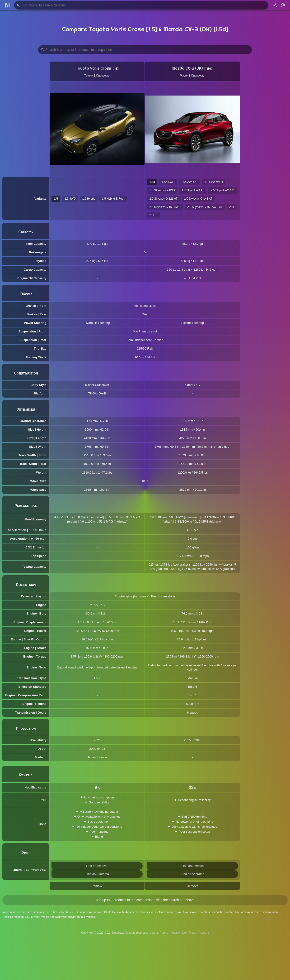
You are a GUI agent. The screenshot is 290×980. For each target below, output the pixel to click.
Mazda (184, 75)
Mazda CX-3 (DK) (188, 68)
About (154, 933)
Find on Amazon (97, 866)
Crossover (103, 75)
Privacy (175, 933)
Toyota (89, 75)
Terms (164, 933)
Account (204, 933)
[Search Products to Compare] (145, 50)
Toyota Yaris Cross (93, 68)
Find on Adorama (97, 874)
